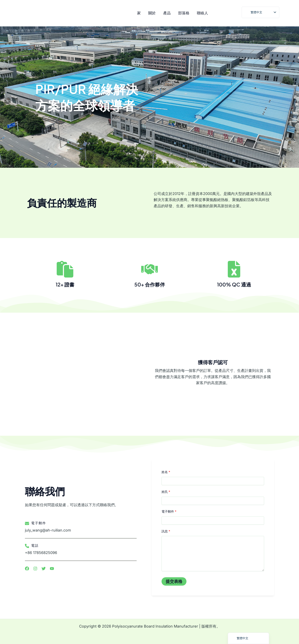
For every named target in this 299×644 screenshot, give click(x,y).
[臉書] (227, 14)
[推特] (236, 14)
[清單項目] (27, 569)
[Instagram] (218, 14)
